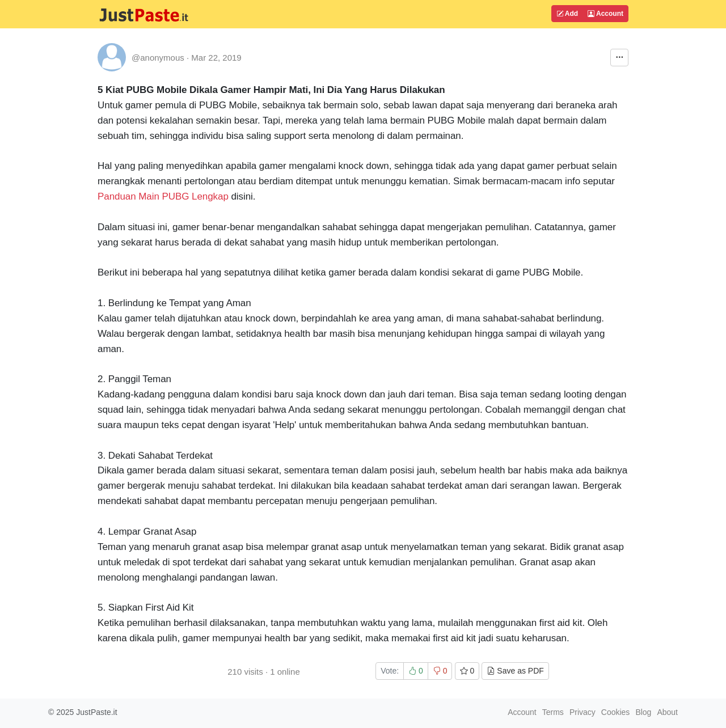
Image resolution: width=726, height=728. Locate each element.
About (667, 712)
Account (605, 14)
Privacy (583, 712)
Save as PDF (515, 671)
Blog (643, 712)
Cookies (616, 712)
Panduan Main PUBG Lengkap (163, 196)
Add (567, 14)
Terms (553, 712)
